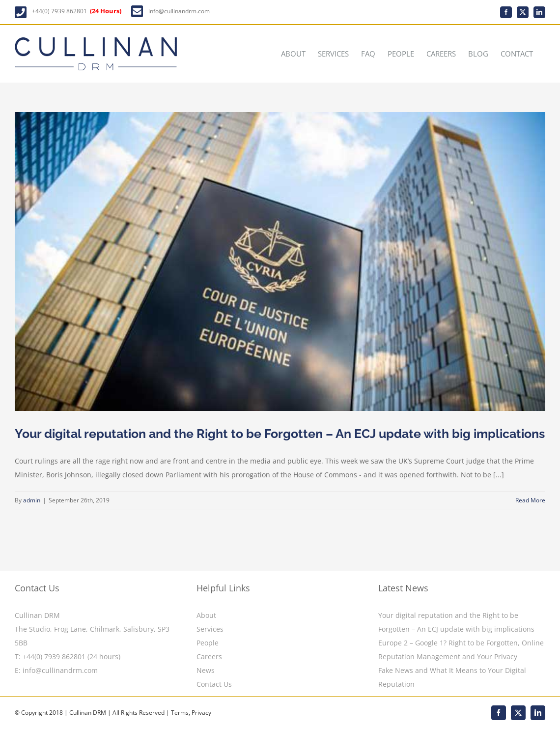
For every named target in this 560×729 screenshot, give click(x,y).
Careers (209, 656)
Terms (180, 713)
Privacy (201, 713)
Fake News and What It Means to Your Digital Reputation (452, 677)
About (206, 615)
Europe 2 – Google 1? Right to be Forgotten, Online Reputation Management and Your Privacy (461, 650)
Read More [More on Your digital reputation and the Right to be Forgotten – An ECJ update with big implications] (530, 501)
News (206, 670)
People (208, 643)
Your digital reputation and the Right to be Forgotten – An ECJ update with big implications (280, 434)
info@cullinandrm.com (179, 11)
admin (32, 501)
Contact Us (214, 684)
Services (210, 629)
